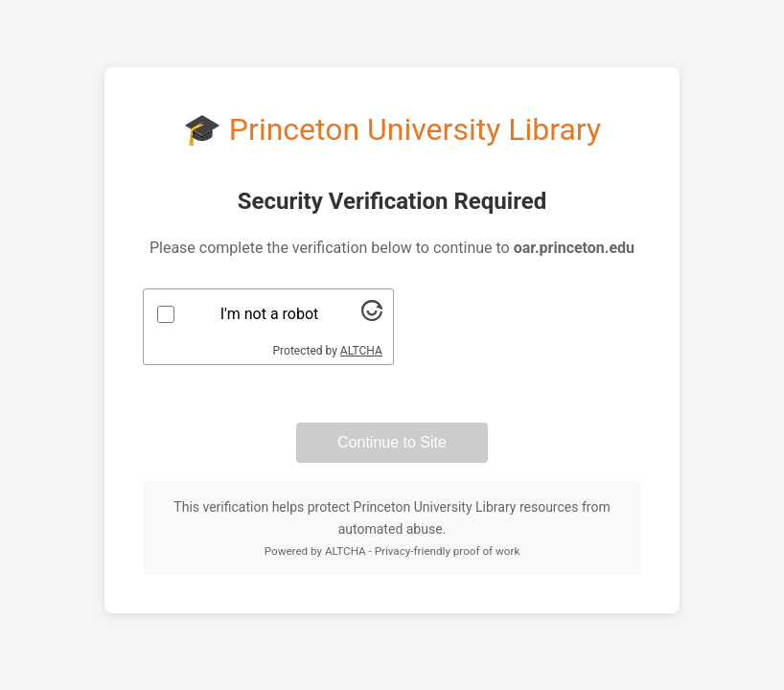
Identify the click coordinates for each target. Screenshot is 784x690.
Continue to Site (392, 442)
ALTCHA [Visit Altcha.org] (361, 351)
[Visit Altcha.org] (372, 316)
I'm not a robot (270, 314)
